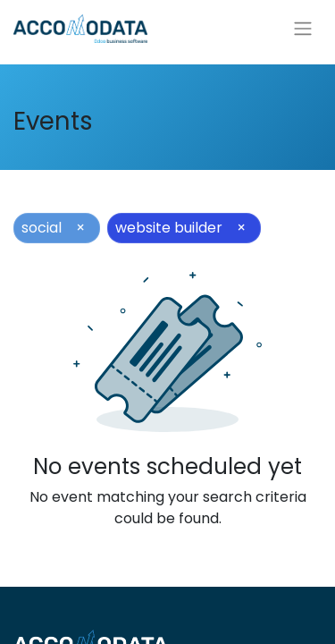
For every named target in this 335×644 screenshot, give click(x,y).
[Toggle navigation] (303, 29)
